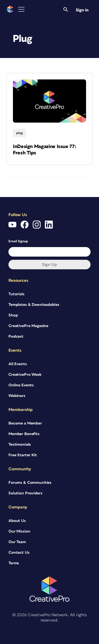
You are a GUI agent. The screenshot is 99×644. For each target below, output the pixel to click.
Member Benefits (24, 434)
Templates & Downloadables (34, 305)
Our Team (17, 542)
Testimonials (20, 444)
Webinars (17, 396)
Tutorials (16, 294)
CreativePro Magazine (28, 326)
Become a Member (25, 423)
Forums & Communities (30, 483)
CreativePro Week (25, 375)
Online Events (21, 385)
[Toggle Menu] (21, 9)
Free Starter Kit (23, 455)
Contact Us (19, 553)
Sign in (82, 10)
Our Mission (19, 531)
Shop (13, 315)
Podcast (16, 336)
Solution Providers (25, 493)
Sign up (49, 265)
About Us (17, 521)
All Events (18, 364)
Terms (14, 563)
